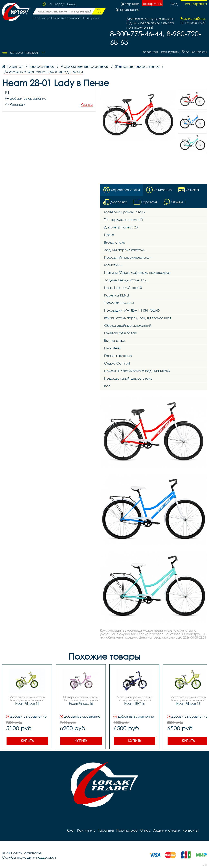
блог (185, 52)
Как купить (170, 52)
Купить (27, 741)
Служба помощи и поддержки (29, 857)
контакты (199, 52)
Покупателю (127, 830)
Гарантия (151, 52)
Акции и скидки (167, 830)
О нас (145, 830)
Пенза (72, 4)
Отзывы (87, 105)
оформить (152, 4)
